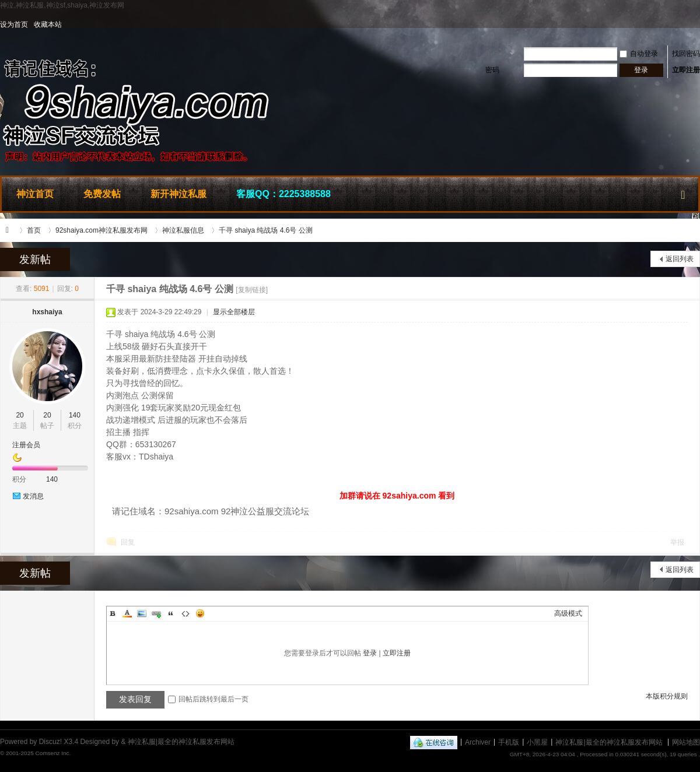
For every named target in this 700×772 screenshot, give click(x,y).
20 (20, 415)
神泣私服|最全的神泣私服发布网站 (10, 230)
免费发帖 (102, 194)
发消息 (33, 496)
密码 (492, 70)
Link (156, 613)
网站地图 (686, 742)
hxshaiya (47, 312)
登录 (370, 653)
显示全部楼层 (234, 312)
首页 (34, 230)
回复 (128, 542)
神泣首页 (35, 194)
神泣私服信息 (183, 230)
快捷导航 (683, 192)
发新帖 (35, 259)
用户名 (495, 54)
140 (75, 415)
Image (142, 613)
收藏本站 (48, 24)
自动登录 (639, 54)
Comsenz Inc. (53, 753)
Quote (171, 613)
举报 (677, 542)
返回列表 (680, 259)
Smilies (200, 613)
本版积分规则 (667, 696)
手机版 (509, 742)
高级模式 (568, 613)
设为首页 (14, 24)
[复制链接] (252, 290)
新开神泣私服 (178, 194)
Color (127, 613)
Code (185, 613)
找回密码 (686, 54)
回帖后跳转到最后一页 (208, 699)
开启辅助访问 (697, 24)
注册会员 (26, 445)
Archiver (478, 742)
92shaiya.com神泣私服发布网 (101, 230)
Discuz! (50, 742)
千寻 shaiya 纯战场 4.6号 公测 (266, 230)
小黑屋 (537, 742)
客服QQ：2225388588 (283, 194)
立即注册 (686, 70)
